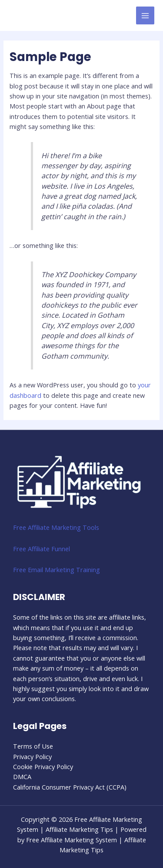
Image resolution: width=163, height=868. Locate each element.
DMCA (22, 776)
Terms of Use (33, 746)
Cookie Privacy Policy (43, 766)
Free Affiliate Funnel (42, 549)
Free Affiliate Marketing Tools (56, 527)
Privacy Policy (32, 756)
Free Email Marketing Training (57, 570)
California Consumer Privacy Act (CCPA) (70, 787)
